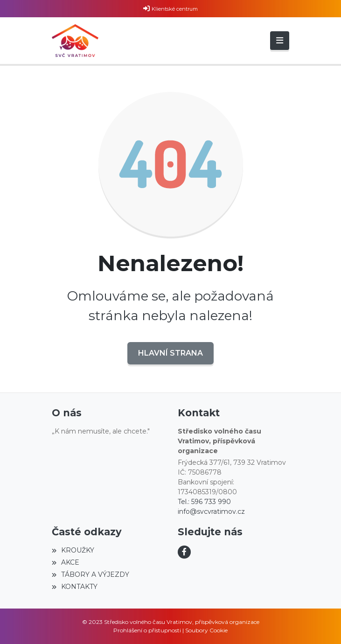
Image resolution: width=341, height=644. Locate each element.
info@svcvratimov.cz (211, 511)
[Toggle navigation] (280, 41)
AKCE (66, 562)
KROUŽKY (73, 550)
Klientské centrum (175, 9)
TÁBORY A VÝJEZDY (90, 574)
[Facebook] (184, 552)
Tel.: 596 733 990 (204, 502)
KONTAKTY (75, 587)
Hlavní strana (170, 353)
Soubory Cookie (206, 630)
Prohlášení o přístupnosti (147, 630)
